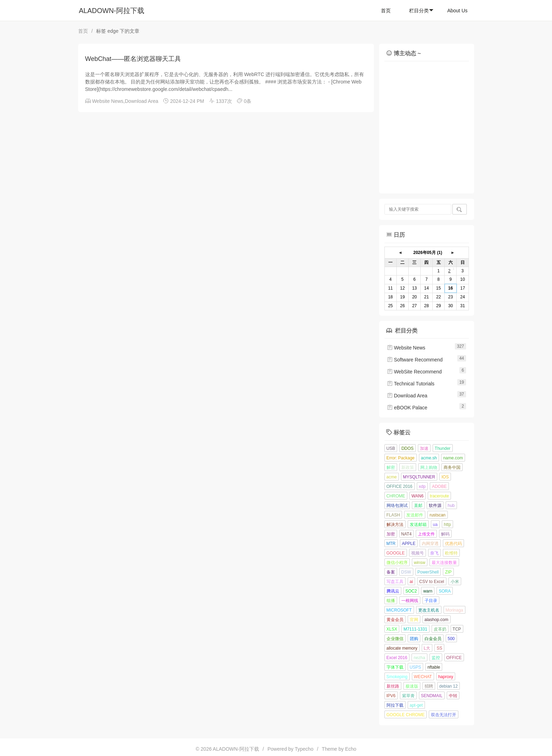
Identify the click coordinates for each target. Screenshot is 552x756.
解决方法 (395, 525)
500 (451, 639)
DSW (406, 572)
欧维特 (451, 553)
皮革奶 (440, 629)
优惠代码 (453, 544)
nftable (434, 667)
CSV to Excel (432, 582)
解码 (445, 534)
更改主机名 (429, 610)
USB (391, 448)
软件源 (435, 506)
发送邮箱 (418, 525)
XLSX (392, 629)
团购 (414, 639)
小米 (455, 582)
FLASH (393, 515)
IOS (445, 477)
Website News (108, 101)
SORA (445, 591)
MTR (391, 544)
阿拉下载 (395, 705)
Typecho (304, 749)
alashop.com (437, 620)
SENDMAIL (432, 696)
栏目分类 (421, 11)
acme (392, 477)
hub (451, 506)
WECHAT (423, 677)
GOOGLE (396, 553)
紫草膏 (408, 696)
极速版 (412, 686)
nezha (419, 658)
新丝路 (393, 686)
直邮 (418, 506)
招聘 (429, 686)
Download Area (142, 101)
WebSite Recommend (414, 372)
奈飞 (434, 553)
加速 (424, 448)
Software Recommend (415, 360)
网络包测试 (397, 506)
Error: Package (401, 458)
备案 (391, 572)
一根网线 (410, 601)
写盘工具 (395, 582)
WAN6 (418, 496)
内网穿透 (430, 544)
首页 (386, 11)
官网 (414, 620)
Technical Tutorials (411, 384)
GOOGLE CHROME (406, 715)
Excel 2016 (397, 658)
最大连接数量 (444, 563)
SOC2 (411, 591)
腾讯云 (393, 591)
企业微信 (395, 639)
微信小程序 (397, 563)
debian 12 (449, 686)
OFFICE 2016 (400, 487)
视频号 (418, 553)
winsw (420, 563)
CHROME (396, 496)
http (447, 525)
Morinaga (454, 610)
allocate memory (402, 648)
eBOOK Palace (407, 408)
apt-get (416, 705)
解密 (391, 467)
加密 (391, 534)
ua (435, 525)
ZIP (448, 572)
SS (439, 648)
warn (428, 591)
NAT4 (407, 534)
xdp (422, 487)
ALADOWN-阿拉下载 (112, 11)
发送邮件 (415, 515)
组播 (391, 601)
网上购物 (429, 467)
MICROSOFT (399, 610)
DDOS (407, 448)
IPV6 (391, 696)
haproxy (446, 677)
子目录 (431, 601)
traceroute (439, 496)
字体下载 (395, 667)
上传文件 (426, 534)
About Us (457, 11)
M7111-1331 (415, 629)
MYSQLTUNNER (419, 477)
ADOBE (439, 487)
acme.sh (429, 458)
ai (411, 582)
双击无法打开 (444, 715)
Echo (351, 749)
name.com (453, 458)
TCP (457, 629)
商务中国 (452, 467)
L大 (427, 648)
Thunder (443, 448)
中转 (453, 696)
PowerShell (428, 572)
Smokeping (397, 677)
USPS (416, 667)
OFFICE (454, 658)
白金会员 (433, 639)
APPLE (409, 544)
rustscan (437, 515)
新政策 (408, 467)
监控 (436, 658)
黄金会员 (395, 620)
